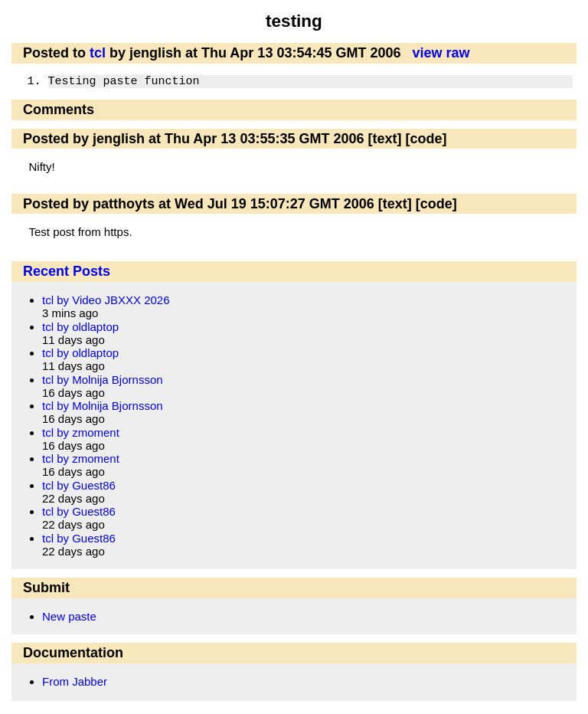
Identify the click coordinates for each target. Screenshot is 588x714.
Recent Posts (67, 271)
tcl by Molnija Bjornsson (103, 380)
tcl (98, 53)
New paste (69, 616)
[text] (384, 139)
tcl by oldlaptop (80, 327)
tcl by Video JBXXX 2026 (106, 300)
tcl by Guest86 (79, 485)
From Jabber (75, 681)
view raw (441, 53)
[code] (426, 139)
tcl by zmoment (81, 432)
